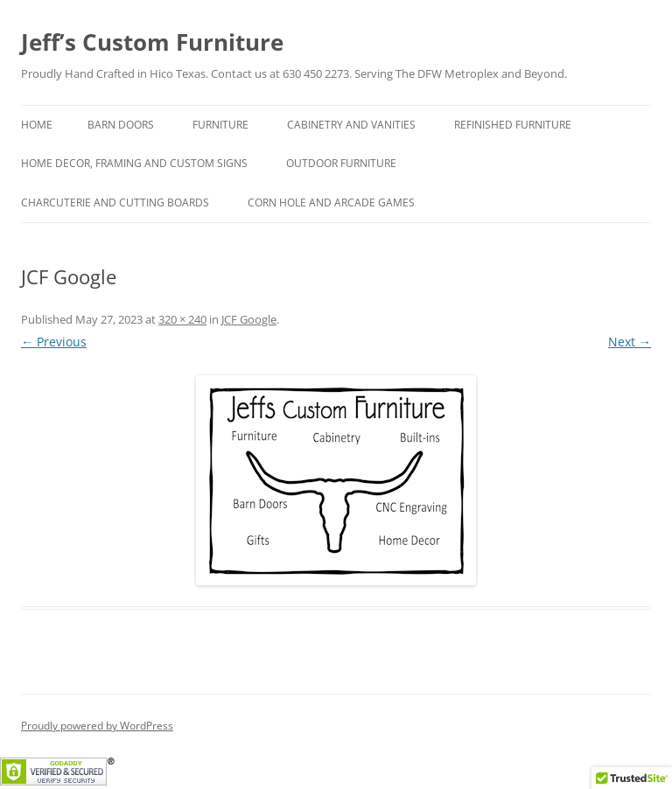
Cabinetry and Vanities (351, 125)
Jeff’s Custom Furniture (152, 42)
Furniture (220, 125)
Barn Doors (121, 125)
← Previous (54, 342)
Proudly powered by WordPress (97, 726)
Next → (630, 342)
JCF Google (249, 319)
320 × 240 (182, 319)
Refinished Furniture (513, 125)
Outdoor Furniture (341, 163)
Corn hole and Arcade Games (331, 202)
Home (37, 125)
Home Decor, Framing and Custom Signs (134, 163)
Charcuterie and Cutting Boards (115, 202)
